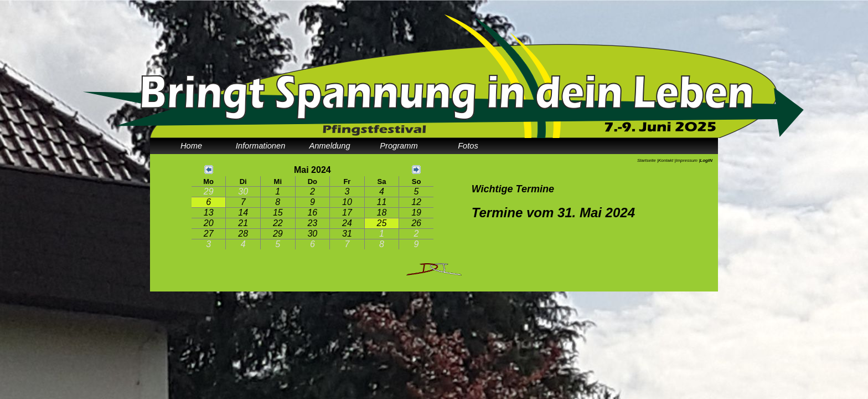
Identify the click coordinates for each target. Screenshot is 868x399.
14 (243, 213)
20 (209, 223)
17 (347, 213)
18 (382, 213)
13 (209, 213)
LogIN (706, 160)
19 (416, 213)
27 (209, 234)
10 (347, 202)
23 (312, 223)
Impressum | (688, 160)
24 (347, 223)
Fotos (468, 146)
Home (191, 146)
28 (243, 234)
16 (312, 213)
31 (347, 234)
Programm (399, 146)
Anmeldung (329, 146)
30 (243, 191)
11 (382, 202)
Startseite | (648, 160)
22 (278, 223)
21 (243, 223)
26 (416, 223)
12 (416, 202)
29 (209, 191)
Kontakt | (667, 160)
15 (278, 213)
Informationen (261, 146)
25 (382, 223)
